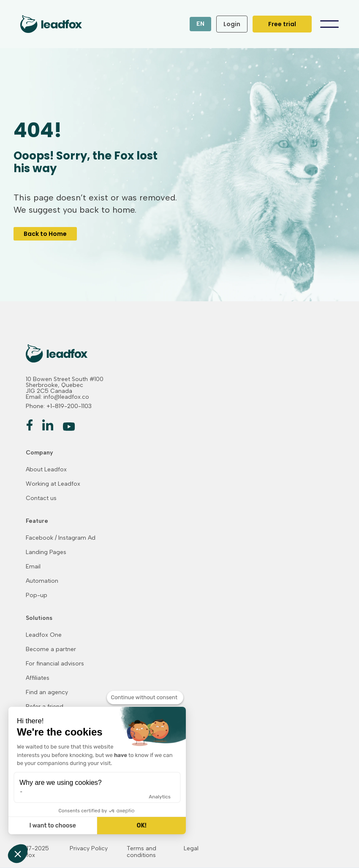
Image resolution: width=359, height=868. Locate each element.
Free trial (282, 24)
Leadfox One (44, 635)
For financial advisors (55, 664)
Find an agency (47, 692)
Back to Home (45, 234)
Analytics (160, 797)
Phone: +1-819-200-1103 (59, 406)
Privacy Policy (89, 849)
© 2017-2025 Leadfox (31, 852)
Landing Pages (46, 552)
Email (33, 567)
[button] (200, 24)
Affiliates (38, 678)
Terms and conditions (141, 852)
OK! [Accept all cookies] (141, 826)
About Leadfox (46, 470)
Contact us (41, 498)
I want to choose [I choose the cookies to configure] (52, 826)
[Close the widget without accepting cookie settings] (145, 698)
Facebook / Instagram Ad (61, 538)
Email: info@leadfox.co (57, 397)
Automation (42, 581)
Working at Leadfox (53, 484)
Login (232, 24)
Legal (191, 849)
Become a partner (51, 649)
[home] (46, 24)
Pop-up (37, 595)
